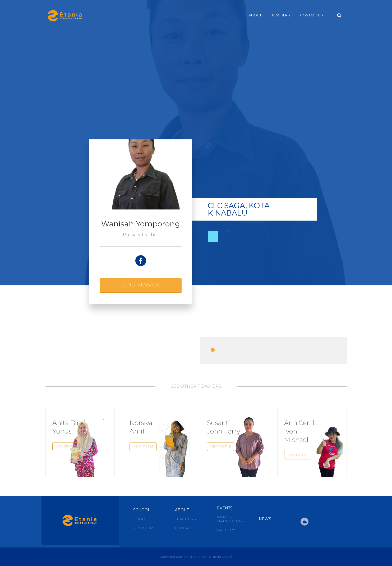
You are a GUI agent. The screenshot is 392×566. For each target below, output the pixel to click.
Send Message (141, 285)
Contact (184, 528)
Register (143, 528)
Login (140, 519)
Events (225, 508)
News (265, 519)
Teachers (281, 15)
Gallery (226, 530)
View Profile (66, 446)
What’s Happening (229, 519)
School (142, 510)
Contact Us (312, 15)
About (255, 15)
